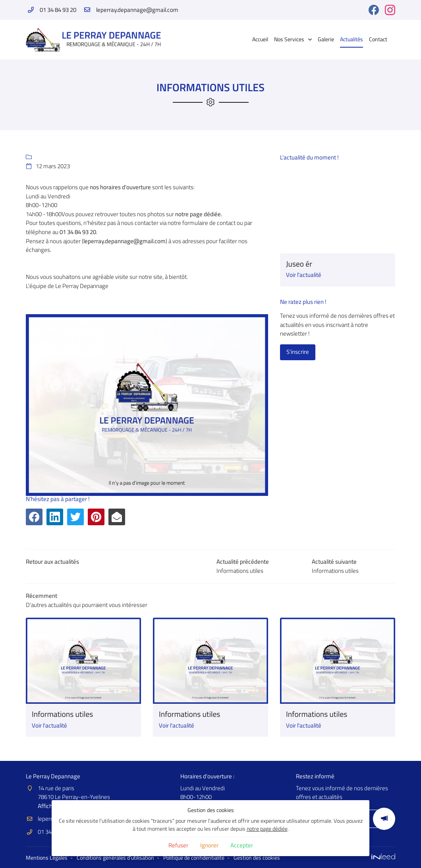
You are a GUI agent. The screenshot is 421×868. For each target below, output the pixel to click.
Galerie (326, 39)
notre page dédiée (267, 829)
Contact (378, 39)
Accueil (260, 39)
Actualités (351, 39)
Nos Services (289, 39)
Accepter (242, 845)
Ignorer (209, 845)
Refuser (178, 845)
